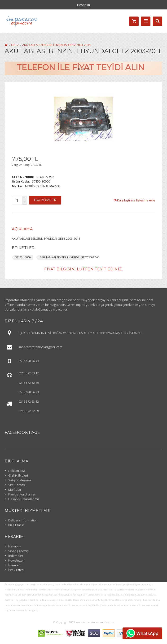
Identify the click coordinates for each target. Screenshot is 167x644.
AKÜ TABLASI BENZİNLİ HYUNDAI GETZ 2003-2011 (56, 45)
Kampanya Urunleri (22, 494)
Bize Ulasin (16, 525)
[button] (25, 198)
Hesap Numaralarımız (24, 499)
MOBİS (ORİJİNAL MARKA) (43, 186)
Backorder (45, 200)
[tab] (22, 229)
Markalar (15, 490)
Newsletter (16, 560)
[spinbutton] (17, 200)
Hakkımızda (17, 471)
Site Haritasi (17, 485)
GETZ (15, 45)
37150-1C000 (23, 257)
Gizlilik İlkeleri (18, 475)
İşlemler (14, 565)
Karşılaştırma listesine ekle (136, 200)
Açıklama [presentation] (22, 229)
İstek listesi (16, 570)
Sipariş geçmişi (19, 551)
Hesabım (83, 5)
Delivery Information (23, 520)
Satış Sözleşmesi (20, 480)
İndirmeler (16, 556)
